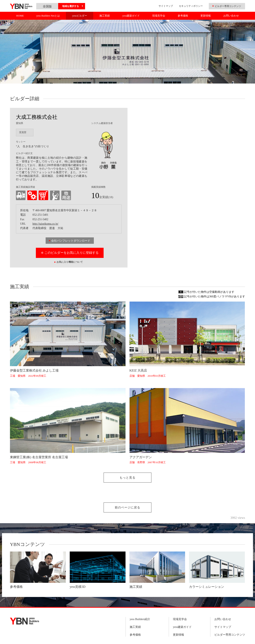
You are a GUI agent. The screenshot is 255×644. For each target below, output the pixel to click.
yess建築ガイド (131, 16)
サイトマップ (166, 6)
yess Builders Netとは (48, 16)
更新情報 (206, 16)
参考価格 (183, 16)
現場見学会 (159, 16)
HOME (20, 16)
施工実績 (105, 16)
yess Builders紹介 (140, 619)
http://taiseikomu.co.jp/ (45, 224)
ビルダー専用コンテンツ (230, 635)
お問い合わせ (231, 16)
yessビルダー (79, 16)
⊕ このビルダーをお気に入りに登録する (70, 253)
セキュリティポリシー (191, 6)
